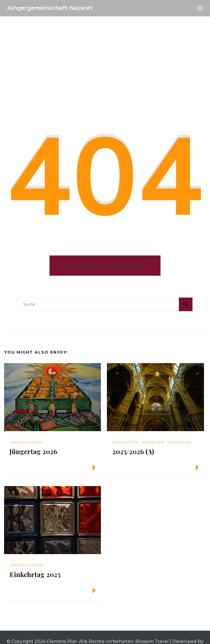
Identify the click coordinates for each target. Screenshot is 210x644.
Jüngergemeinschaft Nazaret (50, 8)
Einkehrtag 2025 (35, 574)
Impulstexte (125, 442)
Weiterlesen (76, 467)
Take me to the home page (105, 265)
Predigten (153, 442)
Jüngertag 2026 (33, 451)
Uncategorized (26, 442)
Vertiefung (179, 442)
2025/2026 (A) (133, 451)
